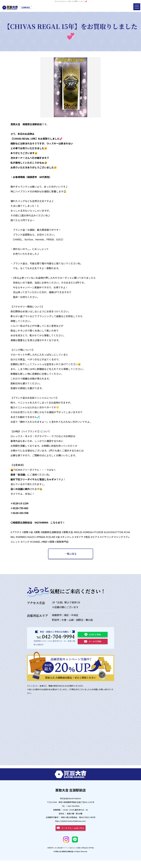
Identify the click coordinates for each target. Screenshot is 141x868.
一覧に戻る (71, 554)
